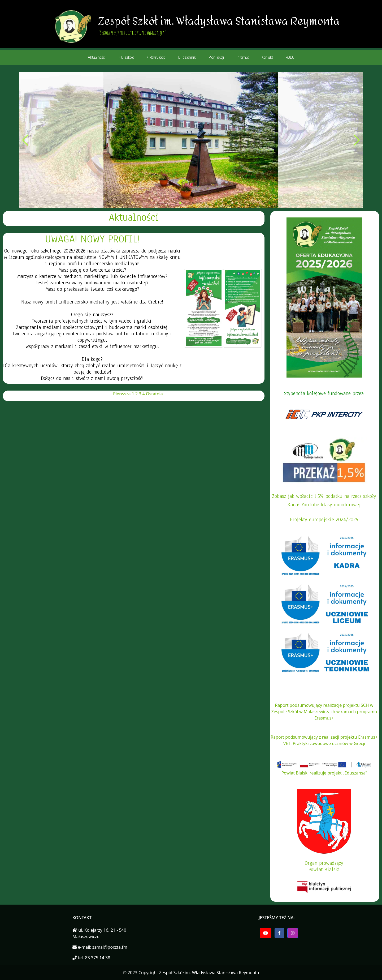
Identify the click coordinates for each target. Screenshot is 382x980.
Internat (243, 57)
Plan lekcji (216, 57)
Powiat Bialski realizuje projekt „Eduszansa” (324, 773)
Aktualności (97, 57)
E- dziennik (187, 57)
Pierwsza (122, 394)
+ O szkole (126, 57)
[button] (176, 203)
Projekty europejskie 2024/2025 (324, 520)
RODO (290, 57)
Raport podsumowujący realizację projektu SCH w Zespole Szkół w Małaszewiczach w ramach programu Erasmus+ (324, 712)
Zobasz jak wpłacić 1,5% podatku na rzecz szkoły (324, 496)
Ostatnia (154, 394)
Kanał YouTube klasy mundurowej (324, 505)
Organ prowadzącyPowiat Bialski (324, 866)
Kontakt (267, 57)
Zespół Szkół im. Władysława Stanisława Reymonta (209, 973)
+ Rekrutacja (156, 57)
